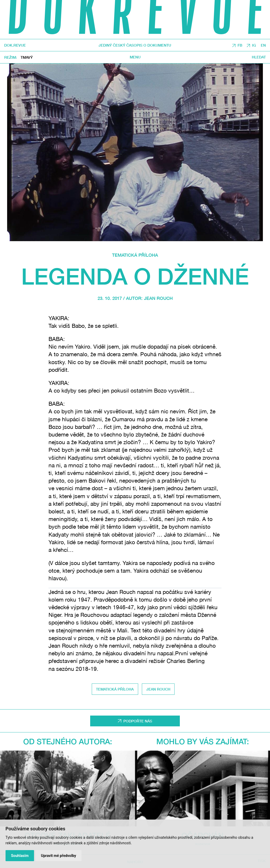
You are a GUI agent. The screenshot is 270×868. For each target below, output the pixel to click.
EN (263, 45)
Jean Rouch (158, 298)
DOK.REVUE (15, 45)
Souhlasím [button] (20, 856)
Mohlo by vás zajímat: (203, 741)
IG (254, 45)
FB (240, 45)
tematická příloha (115, 689)
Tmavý (27, 57)
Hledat (259, 57)
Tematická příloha (135, 255)
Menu (135, 57)
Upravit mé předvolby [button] (58, 856)
